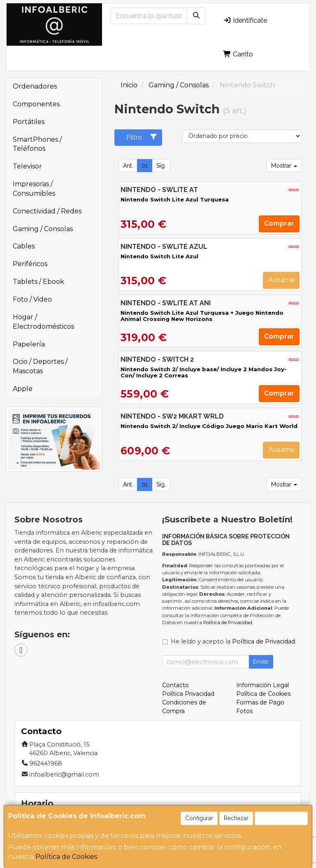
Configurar (199, 818)
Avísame (281, 280)
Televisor (27, 166)
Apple (23, 389)
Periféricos (30, 264)
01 (145, 166)
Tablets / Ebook (38, 282)
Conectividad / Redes (47, 211)
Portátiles (29, 122)
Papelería (29, 344)
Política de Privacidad (228, 622)
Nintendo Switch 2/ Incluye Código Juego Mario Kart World (209, 426)
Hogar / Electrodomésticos (43, 322)
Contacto (175, 685)
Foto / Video (32, 299)
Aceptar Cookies (281, 818)
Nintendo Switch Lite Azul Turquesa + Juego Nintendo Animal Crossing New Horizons (202, 316)
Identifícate (245, 20)
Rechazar (236, 818)
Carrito (238, 54)
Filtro (142, 137)
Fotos (244, 711)
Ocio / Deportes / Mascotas (40, 366)
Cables (24, 246)
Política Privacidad (188, 694)
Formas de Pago (260, 702)
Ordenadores (35, 86)
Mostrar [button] (284, 166)
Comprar (279, 223)
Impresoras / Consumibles (34, 189)
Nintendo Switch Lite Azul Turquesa (175, 199)
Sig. (161, 166)
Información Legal (263, 685)
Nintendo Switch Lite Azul (159, 256)
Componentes (36, 104)
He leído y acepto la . (234, 641)
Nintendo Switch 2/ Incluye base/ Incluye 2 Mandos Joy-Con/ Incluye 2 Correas (204, 372)
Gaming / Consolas (43, 229)
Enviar (261, 662)
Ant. (128, 166)
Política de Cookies (66, 857)
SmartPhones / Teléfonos (37, 144)
